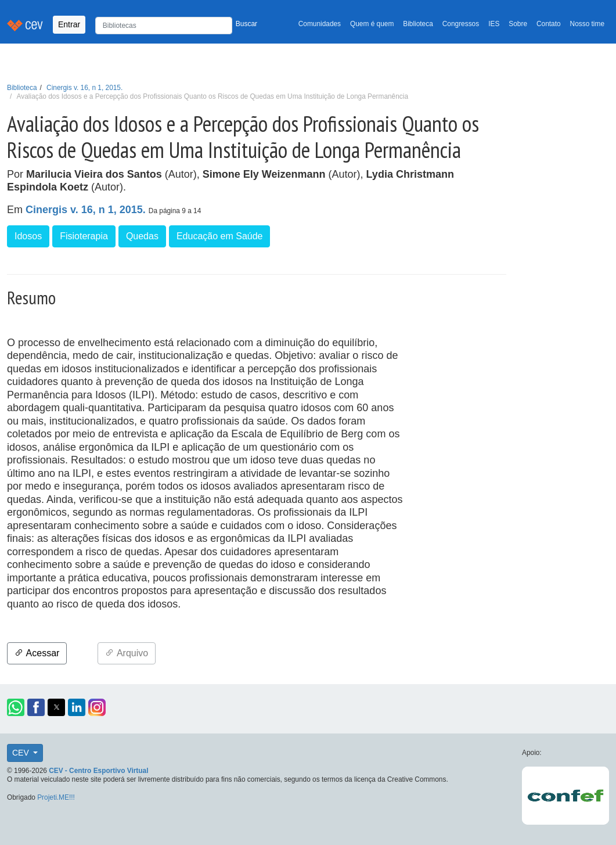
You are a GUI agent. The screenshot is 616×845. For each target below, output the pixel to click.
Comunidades (320, 24)
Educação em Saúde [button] (220, 236)
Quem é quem (372, 24)
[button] (16, 707)
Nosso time (587, 24)
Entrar (69, 24)
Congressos (461, 24)
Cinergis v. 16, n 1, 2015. (84, 88)
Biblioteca (418, 24)
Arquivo (127, 653)
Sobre (518, 24)
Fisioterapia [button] (84, 236)
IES (494, 24)
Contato (549, 24)
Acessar (37, 653)
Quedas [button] (142, 236)
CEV (22, 753)
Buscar (246, 24)
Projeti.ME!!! (56, 797)
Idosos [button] (28, 236)
